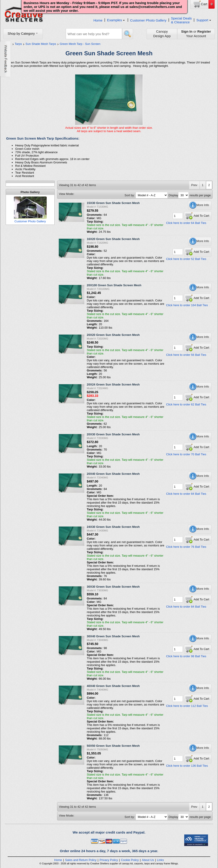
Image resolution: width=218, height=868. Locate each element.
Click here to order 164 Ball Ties (187, 305)
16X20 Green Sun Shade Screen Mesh (113, 239)
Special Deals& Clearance (182, 20)
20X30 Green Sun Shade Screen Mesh (113, 434)
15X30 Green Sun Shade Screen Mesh (113, 203)
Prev (194, 185)
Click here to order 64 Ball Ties (186, 223)
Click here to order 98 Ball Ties (186, 656)
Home (98, 20)
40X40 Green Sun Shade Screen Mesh (113, 686)
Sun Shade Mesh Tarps (41, 44)
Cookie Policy (130, 860)
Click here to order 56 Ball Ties (186, 355)
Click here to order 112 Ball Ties (187, 706)
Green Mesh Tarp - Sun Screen (80, 44)
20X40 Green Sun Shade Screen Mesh (113, 474)
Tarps (18, 44)
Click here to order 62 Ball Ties (186, 404)
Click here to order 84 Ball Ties (186, 494)
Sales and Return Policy (81, 860)
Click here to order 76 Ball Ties (186, 547)
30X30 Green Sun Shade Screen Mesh (113, 587)
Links (160, 860)
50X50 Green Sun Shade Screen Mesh (113, 746)
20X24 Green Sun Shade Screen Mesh (113, 384)
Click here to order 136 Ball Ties (187, 766)
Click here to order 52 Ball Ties (186, 259)
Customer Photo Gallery (148, 20)
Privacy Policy (109, 860)
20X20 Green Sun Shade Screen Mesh (113, 335)
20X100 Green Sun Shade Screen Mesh (114, 285)
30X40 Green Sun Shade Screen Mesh (113, 636)
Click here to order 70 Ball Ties (186, 454)
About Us (148, 860)
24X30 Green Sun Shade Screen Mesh (113, 527)
